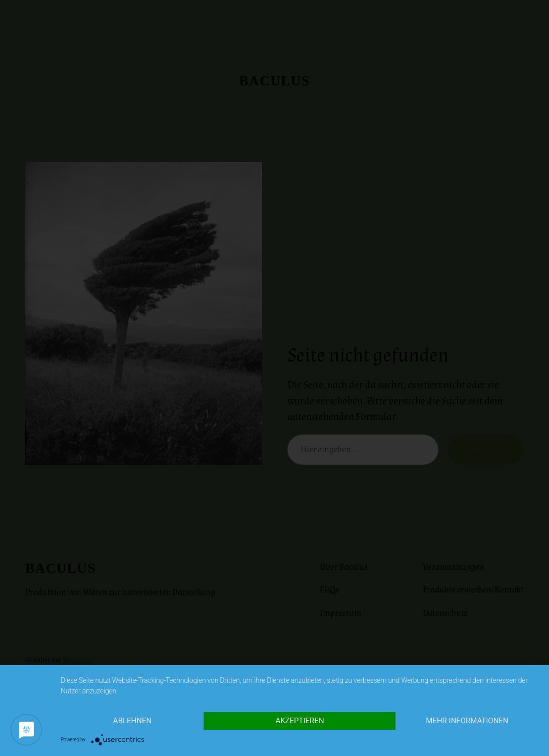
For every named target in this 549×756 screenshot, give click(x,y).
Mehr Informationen (467, 721)
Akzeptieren (300, 721)
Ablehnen (132, 721)
